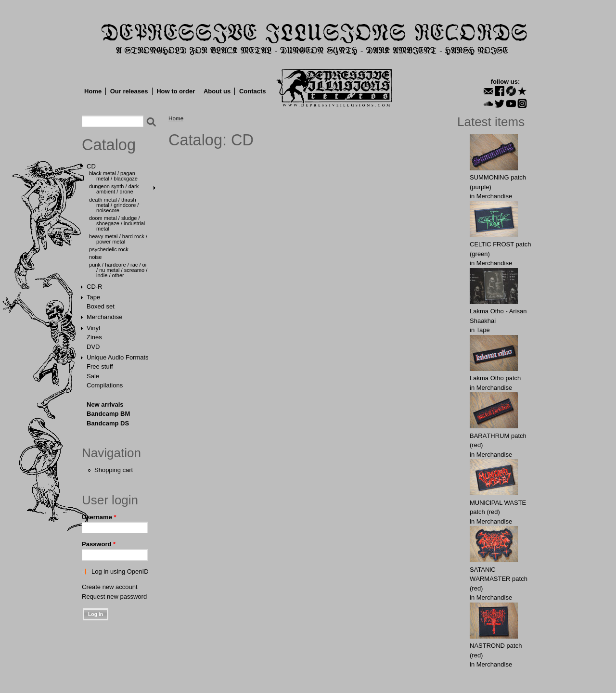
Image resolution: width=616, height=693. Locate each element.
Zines (94, 337)
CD (91, 166)
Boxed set (101, 306)
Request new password (114, 597)
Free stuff (100, 366)
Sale (93, 376)
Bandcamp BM (108, 414)
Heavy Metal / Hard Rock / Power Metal (118, 239)
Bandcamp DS (108, 423)
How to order (176, 91)
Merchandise (104, 317)
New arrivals (105, 404)
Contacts (253, 91)
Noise (95, 257)
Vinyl (93, 328)
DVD (93, 347)
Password (99, 544)
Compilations (105, 385)
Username (99, 517)
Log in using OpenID (120, 571)
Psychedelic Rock (109, 249)
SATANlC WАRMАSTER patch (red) (499, 579)
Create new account (110, 587)
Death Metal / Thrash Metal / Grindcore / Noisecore (114, 205)
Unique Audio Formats (118, 357)
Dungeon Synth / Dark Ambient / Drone (114, 189)
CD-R (95, 287)
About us (217, 91)
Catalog (109, 145)
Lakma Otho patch (495, 378)
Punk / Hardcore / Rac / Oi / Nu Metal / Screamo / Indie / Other (118, 270)
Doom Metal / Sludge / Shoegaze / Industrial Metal (117, 223)
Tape (93, 297)
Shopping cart (114, 470)
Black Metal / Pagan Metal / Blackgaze (113, 176)
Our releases (129, 91)
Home (93, 91)
